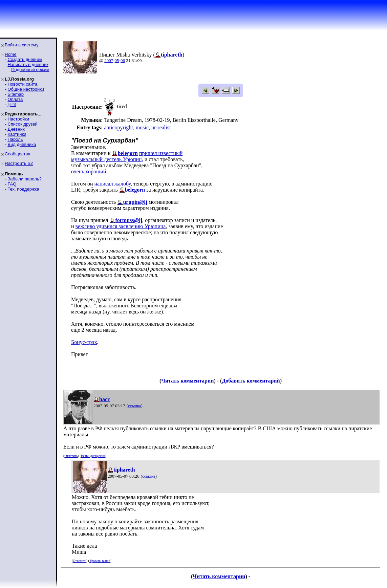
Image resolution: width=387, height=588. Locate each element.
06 (123, 60)
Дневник (16, 129)
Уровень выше (100, 561)
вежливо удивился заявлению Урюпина (121, 226)
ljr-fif (12, 104)
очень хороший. (89, 171)
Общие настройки (26, 89)
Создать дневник (25, 59)
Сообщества (18, 154)
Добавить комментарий (251, 381)
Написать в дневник (28, 64)
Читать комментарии (187, 381)
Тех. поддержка (23, 189)
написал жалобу (113, 184)
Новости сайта (22, 84)
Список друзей (22, 124)
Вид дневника (22, 144)
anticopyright (118, 127)
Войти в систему (21, 45)
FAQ (12, 184)
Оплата (15, 99)
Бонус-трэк (84, 342)
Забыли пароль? (24, 179)
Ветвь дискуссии (93, 456)
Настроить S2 (19, 163)
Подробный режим (30, 70)
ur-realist (161, 127)
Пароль (15, 139)
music (142, 127)
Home (11, 54)
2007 (109, 60)
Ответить (71, 456)
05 (117, 60)
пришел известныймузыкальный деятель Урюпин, (127, 156)
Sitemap (16, 94)
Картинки (17, 134)
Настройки (18, 119)
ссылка (135, 406)
